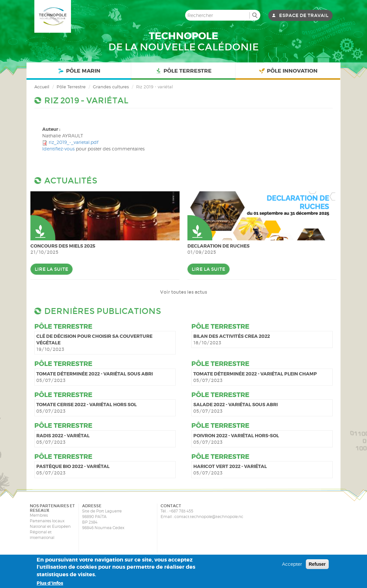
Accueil (42, 87)
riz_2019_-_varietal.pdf (74, 142)
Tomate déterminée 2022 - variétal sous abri (95, 374)
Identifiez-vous (58, 149)
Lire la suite (52, 269)
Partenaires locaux (47, 521)
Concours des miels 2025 (63, 246)
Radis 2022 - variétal (63, 436)
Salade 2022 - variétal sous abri (236, 405)
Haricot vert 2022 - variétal (230, 466)
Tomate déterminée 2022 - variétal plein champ (255, 374)
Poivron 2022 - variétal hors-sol (236, 436)
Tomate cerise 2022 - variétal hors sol (87, 405)
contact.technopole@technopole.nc (209, 517)
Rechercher (255, 15)
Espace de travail (304, 15)
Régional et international (42, 535)
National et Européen (50, 526)
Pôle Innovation (288, 71)
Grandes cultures (111, 87)
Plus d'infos (50, 583)
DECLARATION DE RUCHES (218, 246)
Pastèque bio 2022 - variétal (73, 466)
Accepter (292, 564)
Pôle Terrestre (183, 71)
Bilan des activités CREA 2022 (232, 336)
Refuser (317, 564)
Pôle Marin (79, 71)
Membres (39, 515)
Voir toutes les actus (183, 292)
